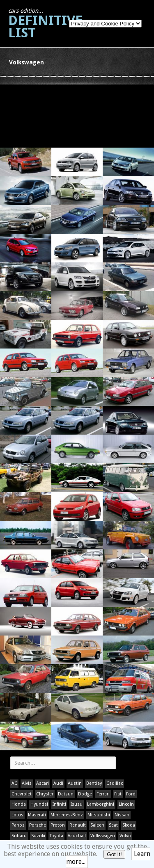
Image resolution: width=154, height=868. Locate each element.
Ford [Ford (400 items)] (131, 794)
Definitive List (45, 24)
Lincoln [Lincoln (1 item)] (126, 804)
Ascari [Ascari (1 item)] (43, 783)
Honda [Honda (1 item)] (19, 804)
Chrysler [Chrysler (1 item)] (45, 794)
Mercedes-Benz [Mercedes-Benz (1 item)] (67, 815)
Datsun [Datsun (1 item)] (66, 794)
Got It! (114, 854)
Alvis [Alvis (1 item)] (27, 783)
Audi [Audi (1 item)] (58, 783)
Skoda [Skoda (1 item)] (129, 825)
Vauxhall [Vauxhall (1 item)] (77, 836)
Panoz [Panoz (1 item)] (18, 825)
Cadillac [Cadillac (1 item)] (115, 783)
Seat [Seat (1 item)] (113, 825)
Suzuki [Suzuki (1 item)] (38, 836)
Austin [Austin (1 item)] (75, 783)
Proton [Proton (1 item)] (58, 825)
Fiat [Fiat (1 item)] (118, 794)
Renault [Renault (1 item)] (78, 825)
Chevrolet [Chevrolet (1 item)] (22, 794)
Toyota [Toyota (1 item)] (56, 836)
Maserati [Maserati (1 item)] (37, 815)
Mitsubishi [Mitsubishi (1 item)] (99, 815)
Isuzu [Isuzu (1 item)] (77, 804)
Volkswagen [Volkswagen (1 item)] (103, 836)
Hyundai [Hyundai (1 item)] (39, 804)
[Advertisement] (38, 116)
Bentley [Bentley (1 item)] (94, 783)
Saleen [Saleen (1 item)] (97, 825)
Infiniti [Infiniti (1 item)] (59, 804)
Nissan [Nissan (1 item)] (122, 815)
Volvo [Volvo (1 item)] (125, 836)
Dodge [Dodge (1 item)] (85, 794)
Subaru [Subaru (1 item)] (19, 836)
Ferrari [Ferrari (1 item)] (103, 794)
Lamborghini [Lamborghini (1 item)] (101, 804)
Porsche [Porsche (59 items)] (38, 825)
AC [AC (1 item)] (14, 783)
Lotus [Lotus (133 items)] (17, 815)
